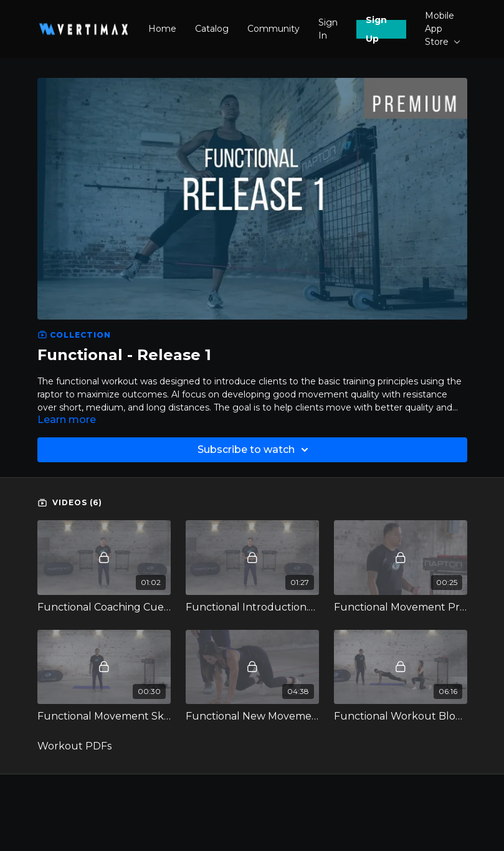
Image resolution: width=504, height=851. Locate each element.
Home (162, 29)
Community (273, 29)
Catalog (212, 29)
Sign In (328, 29)
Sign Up (376, 29)
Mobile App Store (443, 29)
